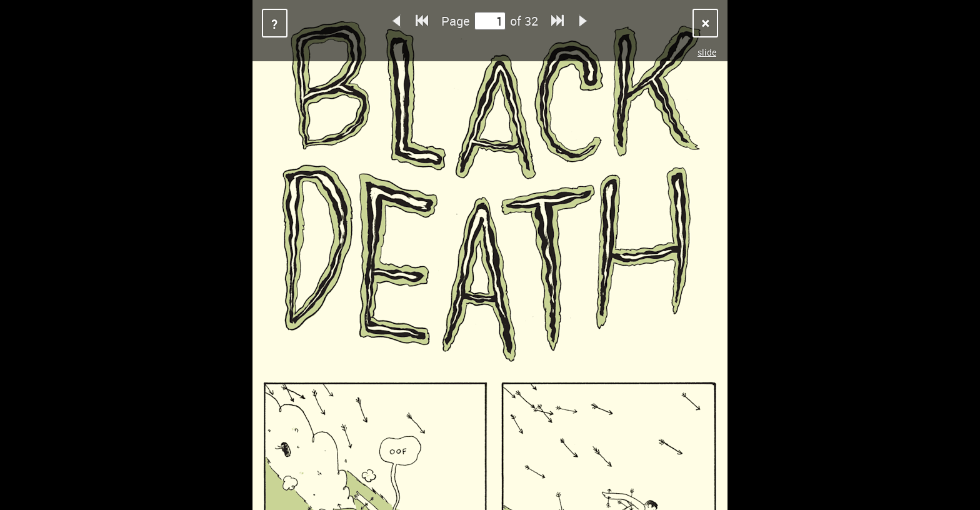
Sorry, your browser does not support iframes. (490, 255)
